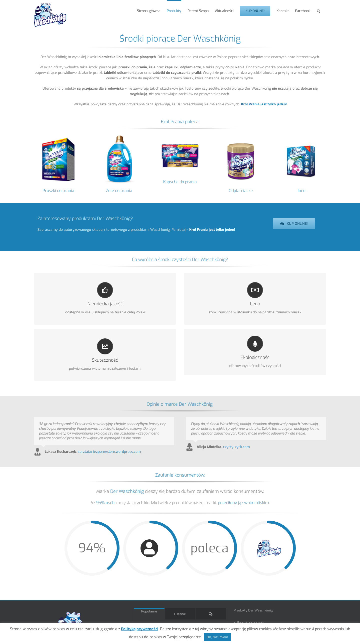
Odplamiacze (241, 191)
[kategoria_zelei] (119, 136)
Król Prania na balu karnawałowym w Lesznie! (184, 608)
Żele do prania (119, 191)
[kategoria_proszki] (58, 136)
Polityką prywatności (140, 629)
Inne (302, 191)
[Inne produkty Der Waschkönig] (302, 136)
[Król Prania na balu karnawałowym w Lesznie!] (144, 610)
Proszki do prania (58, 191)
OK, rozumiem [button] (217, 637)
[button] (318, 11)
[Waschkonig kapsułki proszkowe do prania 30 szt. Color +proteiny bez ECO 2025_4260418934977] (180, 136)
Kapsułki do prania (180, 182)
